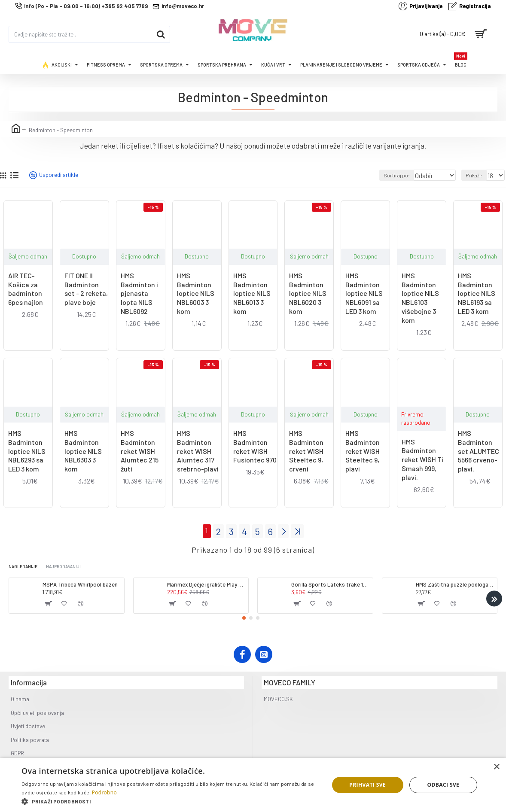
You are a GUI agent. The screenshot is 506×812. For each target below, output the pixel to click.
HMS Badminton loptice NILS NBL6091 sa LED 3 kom (364, 293)
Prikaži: (476, 175)
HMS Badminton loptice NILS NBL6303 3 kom (83, 451)
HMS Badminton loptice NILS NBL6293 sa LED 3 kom (27, 451)
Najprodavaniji (73, 565)
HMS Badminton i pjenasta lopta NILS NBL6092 (139, 293)
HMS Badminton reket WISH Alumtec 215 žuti (140, 451)
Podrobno (104, 792)
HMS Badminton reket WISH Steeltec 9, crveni (306, 451)
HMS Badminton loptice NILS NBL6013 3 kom (252, 293)
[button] (494, 598)
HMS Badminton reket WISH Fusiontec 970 (255, 446)
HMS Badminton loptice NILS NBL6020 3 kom (308, 293)
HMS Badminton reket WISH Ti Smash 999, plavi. (422, 459)
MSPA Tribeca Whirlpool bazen (80, 584)
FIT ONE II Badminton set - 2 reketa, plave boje (86, 289)
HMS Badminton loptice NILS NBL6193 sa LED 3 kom (477, 293)
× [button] (496, 767)
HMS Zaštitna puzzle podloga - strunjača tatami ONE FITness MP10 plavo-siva (455, 584)
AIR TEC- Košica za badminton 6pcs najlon (26, 289)
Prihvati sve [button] (367, 785)
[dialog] (253, 785)
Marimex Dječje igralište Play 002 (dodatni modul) (206, 584)
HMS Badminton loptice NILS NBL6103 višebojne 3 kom (420, 298)
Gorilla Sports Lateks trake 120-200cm (330, 584)
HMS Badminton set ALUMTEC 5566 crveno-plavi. (479, 451)
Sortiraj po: (390, 175)
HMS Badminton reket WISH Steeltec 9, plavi (363, 451)
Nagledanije (26, 565)
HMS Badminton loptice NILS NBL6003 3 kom (196, 293)
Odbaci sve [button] (444, 785)
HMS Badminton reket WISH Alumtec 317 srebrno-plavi (198, 451)
